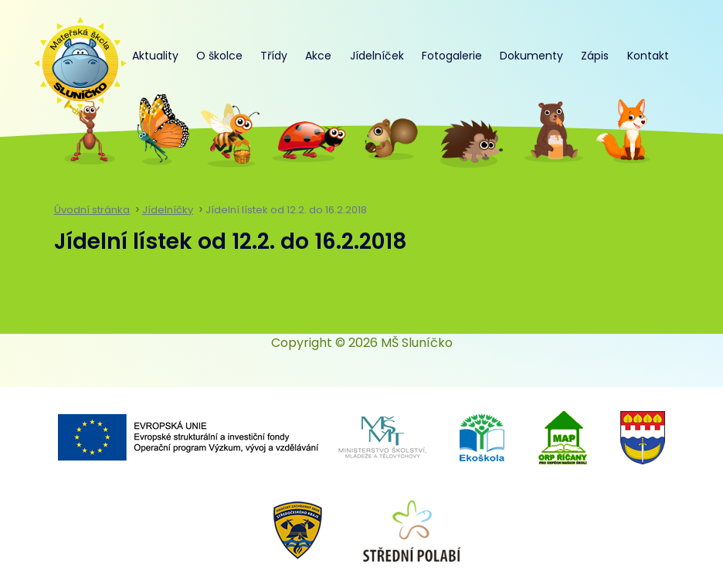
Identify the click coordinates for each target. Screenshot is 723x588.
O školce (219, 56)
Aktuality (155, 56)
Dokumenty (531, 56)
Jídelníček (377, 56)
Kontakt (648, 56)
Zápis (595, 56)
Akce (318, 56)
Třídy (274, 56)
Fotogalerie (452, 56)
